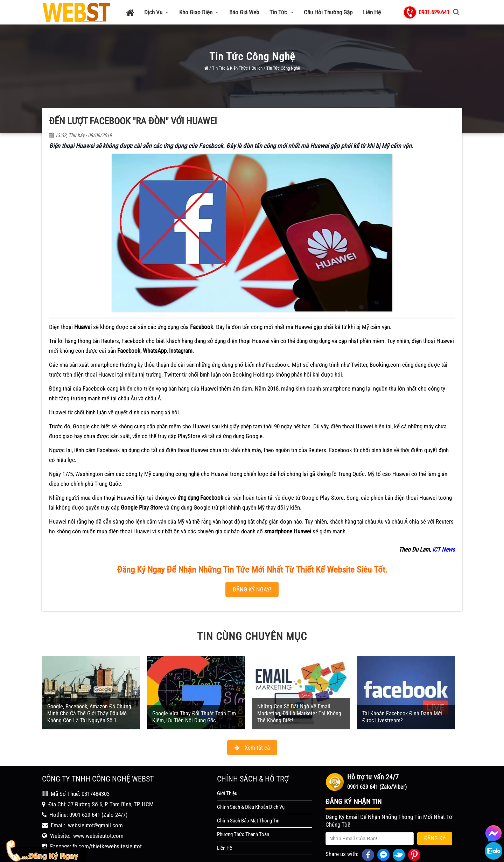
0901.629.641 (434, 12)
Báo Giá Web (244, 12)
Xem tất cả (252, 728)
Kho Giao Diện (199, 12)
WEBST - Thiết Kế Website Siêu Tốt (290, 855)
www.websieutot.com (98, 816)
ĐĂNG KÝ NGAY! (252, 569)
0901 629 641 (85, 795)
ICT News (444, 530)
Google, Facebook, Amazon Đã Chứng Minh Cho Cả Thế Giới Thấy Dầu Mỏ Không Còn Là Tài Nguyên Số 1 (89, 693)
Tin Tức (281, 12)
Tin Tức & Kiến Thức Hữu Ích (237, 68)
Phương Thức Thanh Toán (243, 814)
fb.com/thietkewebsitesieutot (107, 826)
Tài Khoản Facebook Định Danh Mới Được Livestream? (402, 697)
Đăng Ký (435, 818)
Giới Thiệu (227, 773)
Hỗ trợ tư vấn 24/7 (373, 757)
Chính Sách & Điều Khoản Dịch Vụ (251, 787)
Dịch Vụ (156, 12)
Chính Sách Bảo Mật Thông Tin (248, 801)
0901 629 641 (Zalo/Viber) (377, 767)
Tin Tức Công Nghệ (283, 68)
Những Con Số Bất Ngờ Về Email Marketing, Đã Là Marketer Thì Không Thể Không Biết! (299, 693)
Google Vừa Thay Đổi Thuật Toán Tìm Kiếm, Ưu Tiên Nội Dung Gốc (194, 697)
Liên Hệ (372, 12)
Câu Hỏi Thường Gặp (328, 12)
